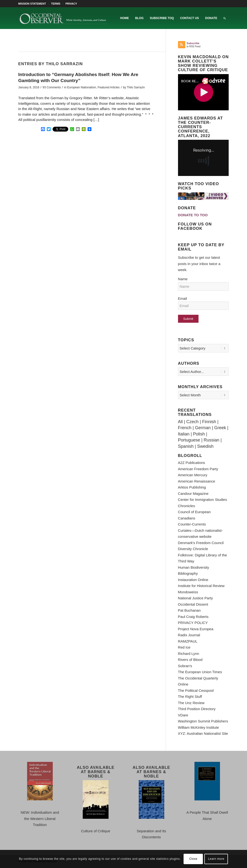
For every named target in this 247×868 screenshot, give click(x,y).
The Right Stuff (190, 696)
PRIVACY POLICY (193, 623)
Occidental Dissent (193, 604)
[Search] (224, 18)
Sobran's (185, 666)
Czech (192, 422)
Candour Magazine (193, 493)
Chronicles (187, 506)
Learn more (216, 859)
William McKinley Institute (199, 727)
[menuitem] (34, 4)
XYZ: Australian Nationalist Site (203, 733)
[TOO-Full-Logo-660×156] (63, 18)
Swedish (205, 446)
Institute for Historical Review (201, 586)
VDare (183, 715)
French (185, 428)
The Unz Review (191, 703)
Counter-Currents (192, 524)
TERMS (56, 4)
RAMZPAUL (188, 641)
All (180, 422)
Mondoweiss (188, 592)
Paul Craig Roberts (193, 617)
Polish (199, 434)
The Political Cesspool (196, 690)
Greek (220, 428)
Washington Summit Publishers (203, 721)
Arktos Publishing (192, 487)
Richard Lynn (189, 654)
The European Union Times (200, 672)
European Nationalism (82, 87)
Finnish (209, 422)
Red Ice (184, 647)
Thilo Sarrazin (136, 87)
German (203, 428)
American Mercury (193, 475)
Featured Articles (109, 87)
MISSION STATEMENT (32, 4)
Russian (211, 440)
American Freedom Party (198, 469)
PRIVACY (71, 4)
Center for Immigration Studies (202, 500)
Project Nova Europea (196, 629)
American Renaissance (197, 481)
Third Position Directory (197, 709)
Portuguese (189, 440)
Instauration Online (193, 580)
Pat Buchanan (189, 610)
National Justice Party (196, 598)
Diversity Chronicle (193, 549)
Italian (184, 434)
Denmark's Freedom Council (201, 543)
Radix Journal (189, 635)
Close (193, 859)
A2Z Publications (192, 463)
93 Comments (52, 87)
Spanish (186, 446)
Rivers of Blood (190, 660)
